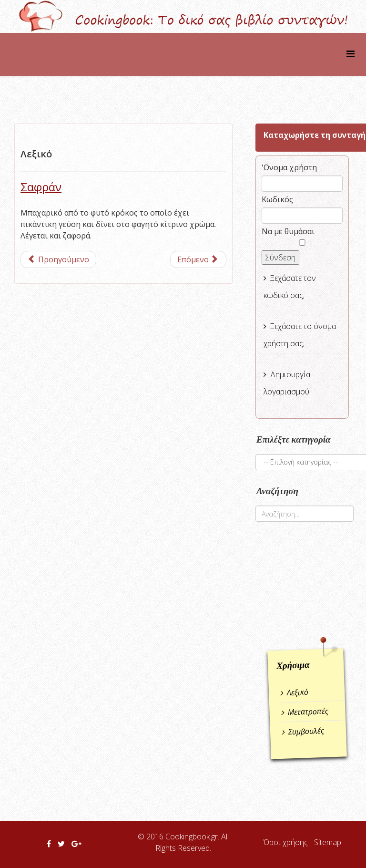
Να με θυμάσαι (288, 231)
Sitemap (328, 842)
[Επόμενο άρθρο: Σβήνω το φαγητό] (198, 259)
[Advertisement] (311, 585)
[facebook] (49, 844)
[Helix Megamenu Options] (351, 54)
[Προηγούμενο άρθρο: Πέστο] (58, 259)
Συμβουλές (306, 731)
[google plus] (76, 844)
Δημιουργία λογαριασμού (287, 383)
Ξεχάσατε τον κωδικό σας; (290, 287)
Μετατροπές (308, 712)
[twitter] (61, 844)
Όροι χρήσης (286, 842)
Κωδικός (277, 199)
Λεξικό (298, 692)
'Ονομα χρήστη (289, 167)
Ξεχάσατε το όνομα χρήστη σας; (300, 335)
